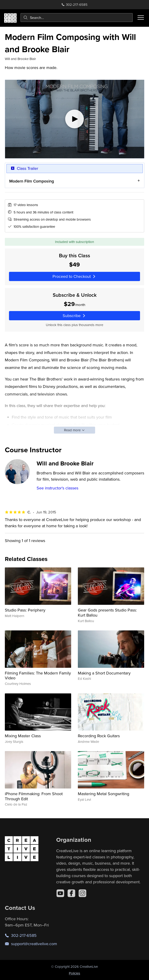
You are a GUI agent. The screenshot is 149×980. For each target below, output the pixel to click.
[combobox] (77, 18)
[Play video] (75, 119)
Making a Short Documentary (104, 673)
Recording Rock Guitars (99, 736)
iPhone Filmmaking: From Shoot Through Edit (34, 796)
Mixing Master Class (23, 736)
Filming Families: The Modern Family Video (38, 676)
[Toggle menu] (141, 18)
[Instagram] (82, 893)
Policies (74, 973)
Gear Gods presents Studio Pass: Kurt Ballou (107, 613)
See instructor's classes (57, 488)
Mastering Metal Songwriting (104, 794)
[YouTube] (60, 893)
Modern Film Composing (32, 181)
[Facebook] (71, 893)
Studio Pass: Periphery (25, 610)
